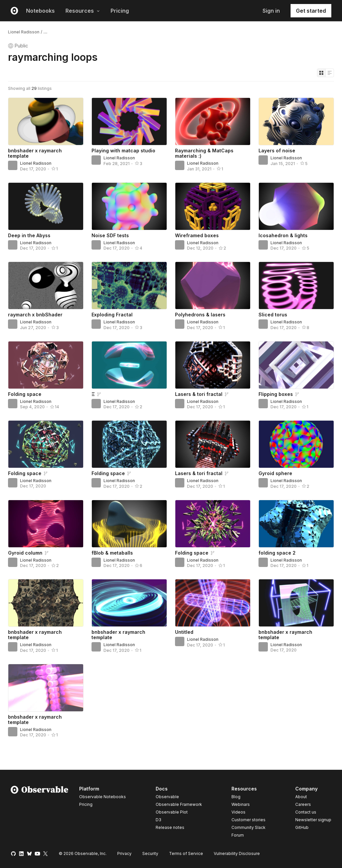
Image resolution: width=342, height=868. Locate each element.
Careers (303, 804)
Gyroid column (25, 553)
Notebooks (40, 11)
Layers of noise (277, 151)
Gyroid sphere (275, 473)
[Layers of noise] (296, 121)
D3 (158, 820)
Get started (311, 11)
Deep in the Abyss (29, 235)
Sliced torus (273, 315)
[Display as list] (330, 73)
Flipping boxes (276, 394)
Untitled (184, 632)
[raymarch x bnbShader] (46, 285)
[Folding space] (46, 365)
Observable (167, 797)
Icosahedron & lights (283, 235)
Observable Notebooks (103, 797)
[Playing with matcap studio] (129, 121)
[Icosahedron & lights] (296, 206)
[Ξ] (129, 365)
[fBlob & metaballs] (129, 524)
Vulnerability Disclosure (237, 853)
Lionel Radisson (24, 32)
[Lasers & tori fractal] (213, 365)
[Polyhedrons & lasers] (213, 285)
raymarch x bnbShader (35, 315)
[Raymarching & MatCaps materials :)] (213, 121)
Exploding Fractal (112, 315)
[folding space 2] (296, 524)
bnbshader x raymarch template (35, 153)
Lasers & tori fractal (199, 394)
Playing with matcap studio (123, 151)
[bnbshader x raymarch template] (46, 121)
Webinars (241, 804)
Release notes (170, 827)
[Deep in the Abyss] (46, 206)
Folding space (25, 394)
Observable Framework (179, 804)
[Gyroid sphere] (296, 444)
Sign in (271, 11)
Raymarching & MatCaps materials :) (204, 153)
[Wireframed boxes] (213, 206)
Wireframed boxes (197, 235)
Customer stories (248, 820)
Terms (186, 853)
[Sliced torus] (296, 285)
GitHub (302, 827)
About (301, 797)
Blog (236, 797)
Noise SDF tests (110, 235)
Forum (238, 835)
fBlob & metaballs (112, 553)
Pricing (120, 11)
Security (150, 853)
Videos (238, 812)
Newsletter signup (313, 820)
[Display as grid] (321, 73)
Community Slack (248, 827)
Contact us (306, 812)
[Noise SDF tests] (129, 206)
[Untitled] (213, 603)
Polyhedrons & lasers (200, 315)
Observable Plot (172, 812)
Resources (83, 11)
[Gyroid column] (46, 524)
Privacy (124, 853)
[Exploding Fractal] (129, 285)
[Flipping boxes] (296, 365)
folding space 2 (277, 553)
